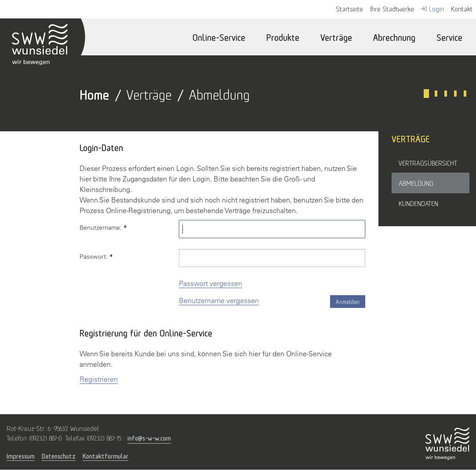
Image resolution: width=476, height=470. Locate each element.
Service (449, 37)
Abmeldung (416, 183)
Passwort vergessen (211, 283)
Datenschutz (59, 456)
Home (94, 93)
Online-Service (219, 37)
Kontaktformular (105, 456)
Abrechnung (394, 37)
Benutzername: (103, 228)
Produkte (283, 37)
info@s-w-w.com (149, 437)
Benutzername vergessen (219, 300)
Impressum (21, 456)
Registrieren (99, 379)
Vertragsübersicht (428, 163)
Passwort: (96, 257)
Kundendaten (418, 203)
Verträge (336, 37)
